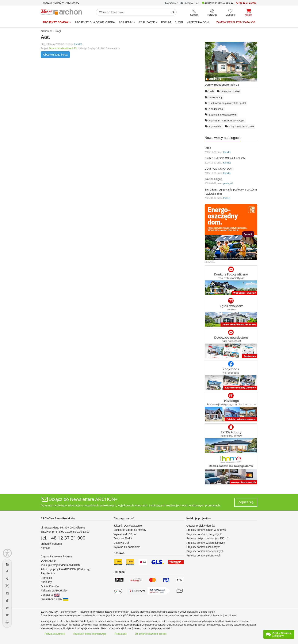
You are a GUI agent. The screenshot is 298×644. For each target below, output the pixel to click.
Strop (208, 148)
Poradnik (127, 22)
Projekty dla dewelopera (95, 22)
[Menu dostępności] (7, 553)
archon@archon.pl (52, 544)
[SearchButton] (173, 12)
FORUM (166, 22)
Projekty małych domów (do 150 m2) (208, 538)
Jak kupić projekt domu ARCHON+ (61, 565)
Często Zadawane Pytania (56, 556)
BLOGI (179, 22)
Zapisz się (246, 502)
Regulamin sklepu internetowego (90, 634)
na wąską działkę (230, 91)
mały (211, 91)
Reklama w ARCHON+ (54, 591)
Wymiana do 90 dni (125, 534)
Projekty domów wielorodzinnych (206, 543)
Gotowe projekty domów (201, 526)
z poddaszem (216, 109)
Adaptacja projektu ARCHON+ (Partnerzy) (65, 569)
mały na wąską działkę (241, 126)
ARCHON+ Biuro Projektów (58, 518)
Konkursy (46, 582)
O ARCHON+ (49, 561)
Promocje (46, 578)
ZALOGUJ (171, 3)
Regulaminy (48, 573)
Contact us (50, 595)
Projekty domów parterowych (204, 556)
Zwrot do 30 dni (123, 538)
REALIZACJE (148, 22)
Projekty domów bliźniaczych (203, 547)
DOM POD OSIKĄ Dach (219, 169)
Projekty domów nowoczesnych (205, 551)
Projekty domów (57, 22)
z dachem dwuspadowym (223, 115)
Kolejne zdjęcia (214, 179)
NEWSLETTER (190, 3)
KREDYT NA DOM (198, 22)
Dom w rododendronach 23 (63, 48)
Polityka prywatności (55, 634)
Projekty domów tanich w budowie (206, 530)
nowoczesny (216, 97)
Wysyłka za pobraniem (127, 547)
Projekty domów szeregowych (204, 534)
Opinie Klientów (50, 586)
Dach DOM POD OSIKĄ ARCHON (225, 158)
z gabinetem (216, 126)
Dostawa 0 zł (121, 543)
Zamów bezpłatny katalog (236, 22)
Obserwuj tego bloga (55, 55)
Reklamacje (121, 634)
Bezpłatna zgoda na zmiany (130, 530)
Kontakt (45, 548)
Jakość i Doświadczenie (128, 526)
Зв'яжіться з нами (55, 599)
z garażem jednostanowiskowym (227, 121)
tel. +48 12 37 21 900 (63, 538)
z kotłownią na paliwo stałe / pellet (227, 103)
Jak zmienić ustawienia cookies (151, 634)
